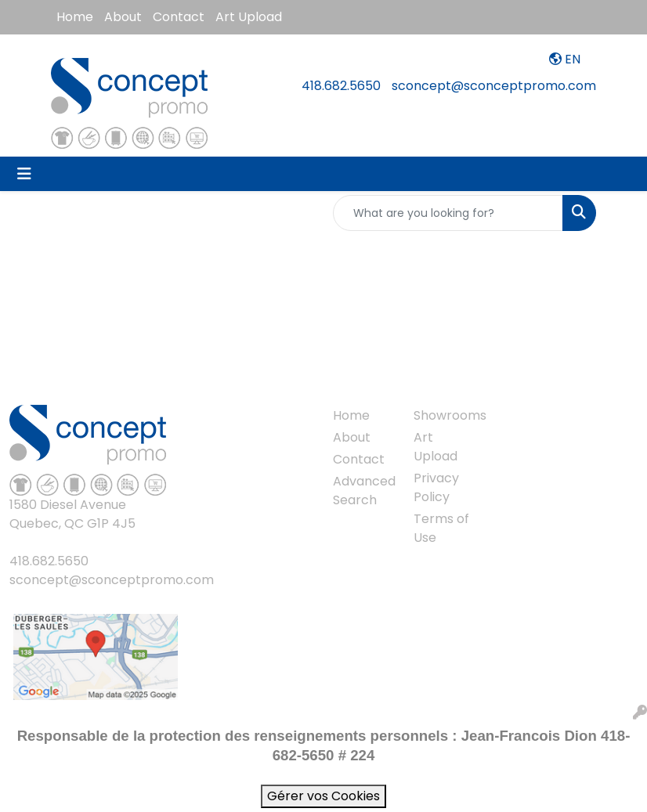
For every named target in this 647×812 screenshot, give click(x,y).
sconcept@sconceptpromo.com (494, 86)
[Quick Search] (448, 213)
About (123, 17)
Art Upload (249, 17)
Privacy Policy (436, 487)
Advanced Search (364, 491)
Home (75, 17)
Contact (179, 17)
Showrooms (445, 415)
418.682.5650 (341, 86)
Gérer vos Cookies (323, 796)
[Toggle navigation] (24, 174)
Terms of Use (441, 528)
